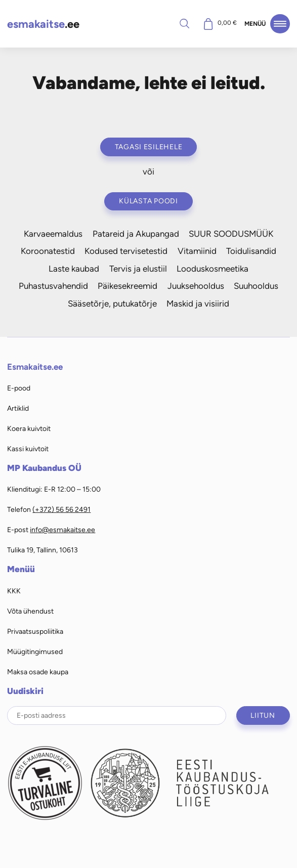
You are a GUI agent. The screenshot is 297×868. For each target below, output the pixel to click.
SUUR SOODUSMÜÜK (231, 234)
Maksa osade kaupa (38, 672)
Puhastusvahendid (53, 286)
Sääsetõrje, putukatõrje (112, 303)
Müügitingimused (35, 652)
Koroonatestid (48, 251)
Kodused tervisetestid (126, 251)
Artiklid (18, 408)
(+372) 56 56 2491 (61, 509)
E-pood (19, 388)
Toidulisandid (251, 251)
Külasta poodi (148, 201)
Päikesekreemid (128, 286)
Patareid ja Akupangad (136, 234)
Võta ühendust (30, 611)
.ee (43, 24)
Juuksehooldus (196, 286)
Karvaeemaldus (53, 234)
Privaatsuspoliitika (35, 631)
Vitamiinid (197, 251)
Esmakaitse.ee (35, 367)
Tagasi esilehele (149, 147)
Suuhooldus (256, 286)
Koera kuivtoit (29, 428)
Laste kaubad (74, 269)
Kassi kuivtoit (28, 449)
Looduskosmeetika (213, 269)
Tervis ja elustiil (138, 269)
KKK (14, 591)
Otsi (185, 23)
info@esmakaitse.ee (62, 530)
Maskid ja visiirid (198, 303)
